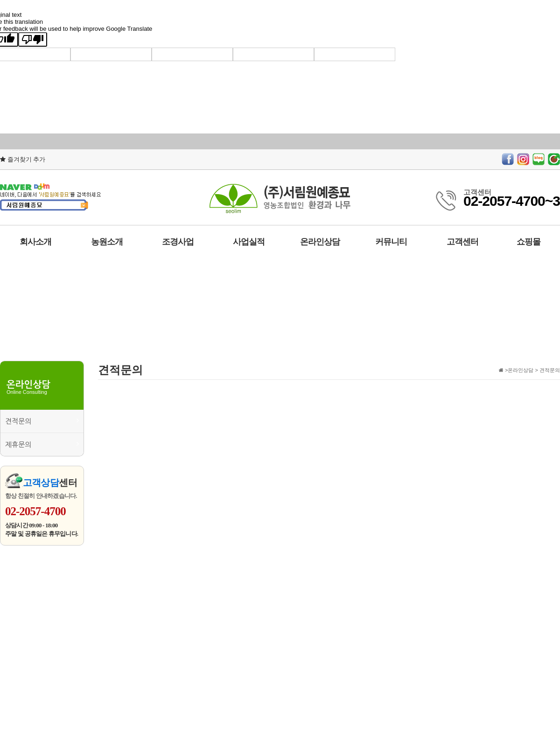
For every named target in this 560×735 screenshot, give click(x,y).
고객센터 (462, 242)
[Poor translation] (33, 39)
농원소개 (107, 242)
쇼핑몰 (528, 242)
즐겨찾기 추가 (23, 159)
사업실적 (249, 242)
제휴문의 (42, 444)
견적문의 (42, 421)
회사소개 (35, 242)
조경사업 (178, 242)
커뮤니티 (391, 242)
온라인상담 (320, 242)
